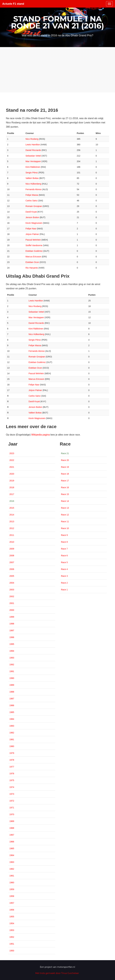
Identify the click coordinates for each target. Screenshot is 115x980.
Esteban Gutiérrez (34, 251)
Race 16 (65, 487)
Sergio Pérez (32, 173)
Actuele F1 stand (13, 4)
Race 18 (65, 474)
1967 (12, 835)
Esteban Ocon (32, 262)
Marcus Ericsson (33, 257)
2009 (12, 549)
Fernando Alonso (34, 189)
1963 (12, 862)
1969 (12, 821)
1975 (12, 780)
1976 (12, 774)
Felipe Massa (32, 195)
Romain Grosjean (34, 206)
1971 (12, 808)
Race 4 (64, 569)
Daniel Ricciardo (33, 150)
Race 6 (64, 556)
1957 (12, 903)
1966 (12, 842)
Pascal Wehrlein (33, 240)
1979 (12, 753)
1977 (12, 767)
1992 (12, 665)
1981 (12, 739)
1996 (12, 637)
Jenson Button (32, 217)
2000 (12, 610)
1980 (12, 746)
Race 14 (65, 501)
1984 (12, 719)
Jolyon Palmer (32, 234)
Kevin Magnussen (34, 223)
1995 (12, 644)
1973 (12, 794)
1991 (12, 671)
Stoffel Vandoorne (34, 245)
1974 (12, 787)
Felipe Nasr (31, 229)
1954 (12, 923)
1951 (12, 944)
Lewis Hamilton (33, 145)
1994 (12, 651)
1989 (12, 685)
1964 (12, 855)
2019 (12, 481)
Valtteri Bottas (32, 178)
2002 (12, 596)
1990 (12, 678)
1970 (12, 814)
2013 (12, 521)
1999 (12, 617)
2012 (12, 528)
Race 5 (64, 562)
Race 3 (64, 576)
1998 (12, 624)
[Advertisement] (57, 70)
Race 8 (64, 542)
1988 (12, 692)
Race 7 (64, 549)
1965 (12, 848)
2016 (12, 501)
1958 (12, 896)
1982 (12, 733)
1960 (12, 883)
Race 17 (65, 481)
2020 (12, 474)
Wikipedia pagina (41, 435)
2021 (12, 467)
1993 (12, 658)
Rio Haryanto (32, 268)
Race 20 (65, 460)
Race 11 (65, 521)
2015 (12, 508)
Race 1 (64, 590)
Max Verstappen (33, 161)
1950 (12, 951)
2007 (12, 562)
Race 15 (65, 494)
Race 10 (65, 528)
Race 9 (64, 535)
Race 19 (65, 467)
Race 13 (65, 508)
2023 (12, 453)
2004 (12, 583)
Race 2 (64, 583)
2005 (12, 576)
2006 (12, 569)
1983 (12, 726)
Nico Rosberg (32, 139)
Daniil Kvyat (31, 212)
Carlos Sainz (31, 201)
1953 (12, 930)
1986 (12, 705)
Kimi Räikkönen (33, 167)
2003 (12, 590)
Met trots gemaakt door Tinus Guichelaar (57, 973)
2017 (12, 494)
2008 (12, 556)
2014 (12, 515)
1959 (12, 889)
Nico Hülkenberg (33, 184)
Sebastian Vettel (33, 156)
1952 (12, 937)
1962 (12, 869)
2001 (12, 603)
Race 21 (65, 453)
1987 (12, 699)
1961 (12, 876)
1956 (12, 910)
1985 (12, 712)
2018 (12, 487)
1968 (12, 828)
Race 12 (65, 515)
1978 (12, 760)
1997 (12, 630)
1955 (12, 917)
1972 (12, 801)
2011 (12, 535)
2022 (12, 460)
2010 (12, 542)
